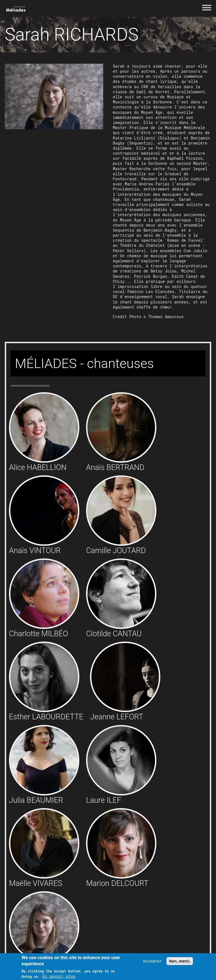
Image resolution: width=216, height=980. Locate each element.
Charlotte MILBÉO (39, 634)
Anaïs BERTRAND (115, 467)
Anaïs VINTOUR (35, 551)
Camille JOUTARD (116, 551)
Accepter (152, 961)
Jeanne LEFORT (117, 717)
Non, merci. (180, 961)
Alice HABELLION (38, 467)
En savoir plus (59, 976)
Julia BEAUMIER (36, 800)
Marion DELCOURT (117, 883)
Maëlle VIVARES (36, 883)
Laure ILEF (104, 800)
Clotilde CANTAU (114, 634)
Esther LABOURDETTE (46, 717)
